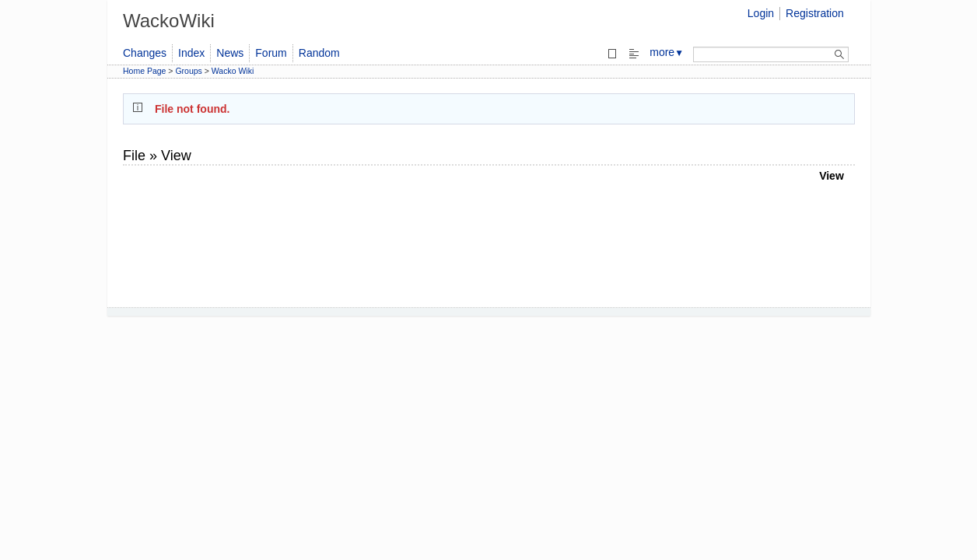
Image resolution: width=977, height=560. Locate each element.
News (230, 53)
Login (761, 13)
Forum (271, 53)
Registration (815, 13)
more (667, 52)
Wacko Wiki (233, 71)
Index (191, 53)
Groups (188, 71)
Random (319, 53)
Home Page (144, 71)
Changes (145, 53)
